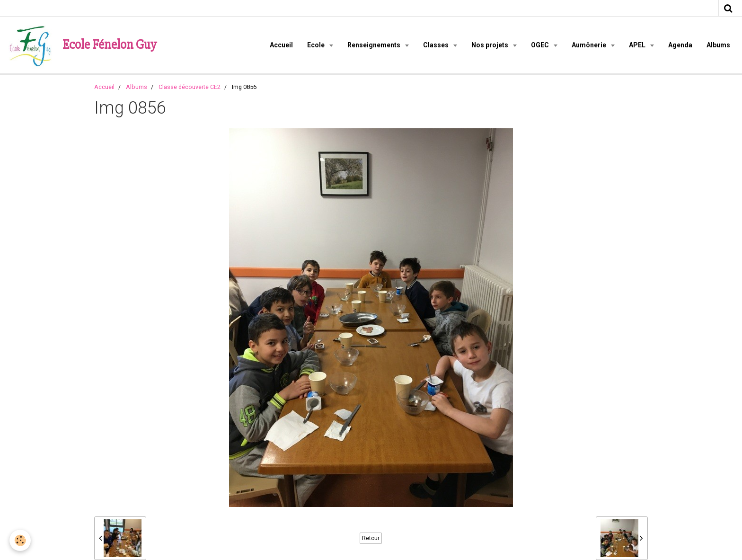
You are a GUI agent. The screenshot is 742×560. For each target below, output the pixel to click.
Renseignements (375, 45)
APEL (638, 45)
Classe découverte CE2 (190, 87)
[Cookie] (20, 540)
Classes (437, 45)
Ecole (317, 45)
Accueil (281, 45)
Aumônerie (590, 45)
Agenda (680, 45)
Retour (371, 538)
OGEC (541, 45)
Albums (718, 45)
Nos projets (490, 45)
